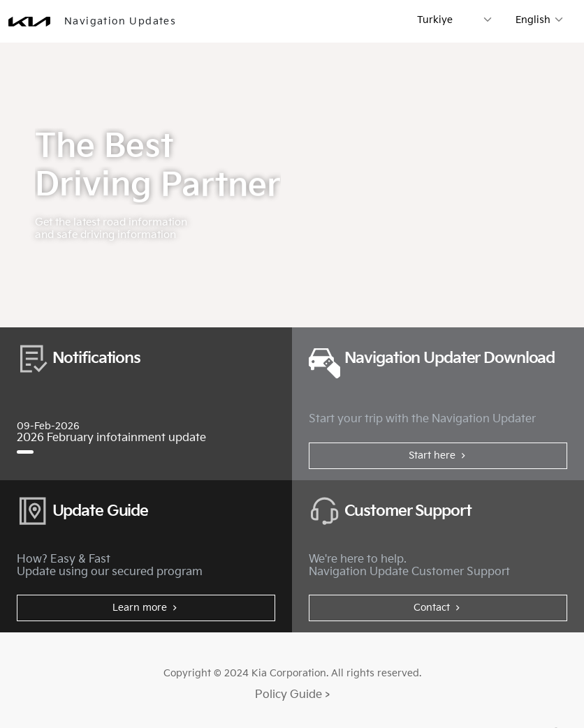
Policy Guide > (292, 695)
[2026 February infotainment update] (25, 452)
